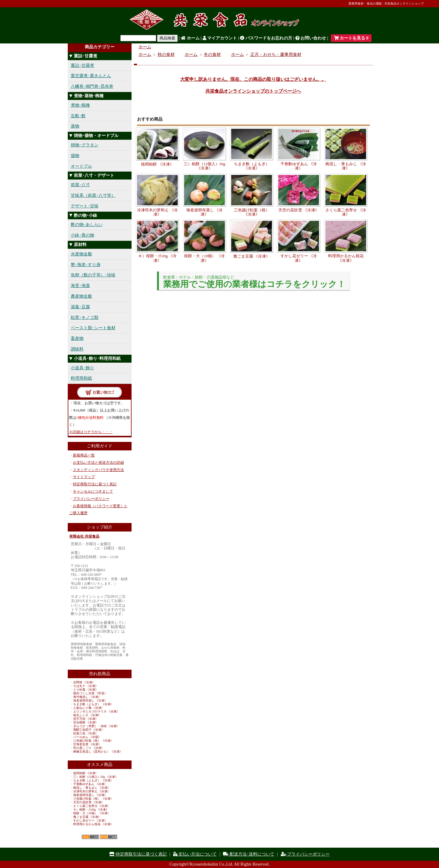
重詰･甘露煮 (82, 65)
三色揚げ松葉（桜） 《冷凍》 (93, 741)
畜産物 (77, 338)
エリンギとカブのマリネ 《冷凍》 (96, 711)
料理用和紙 (81, 378)
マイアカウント (220, 38)
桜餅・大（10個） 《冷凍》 (92, 813)
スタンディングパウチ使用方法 (98, 470)
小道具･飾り (82, 368)
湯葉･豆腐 (80, 307)
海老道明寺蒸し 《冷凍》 (90, 701)
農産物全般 (81, 296)
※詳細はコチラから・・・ (91, 432)
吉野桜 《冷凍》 (84, 682)
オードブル (81, 166)
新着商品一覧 (84, 455)
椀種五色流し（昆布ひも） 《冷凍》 (98, 752)
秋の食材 (166, 55)
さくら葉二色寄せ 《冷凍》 (92, 806)
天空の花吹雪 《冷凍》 (89, 802)
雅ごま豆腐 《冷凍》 (87, 817)
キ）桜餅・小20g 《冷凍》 (91, 810)
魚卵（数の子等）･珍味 (93, 275)
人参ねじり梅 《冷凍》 (89, 708)
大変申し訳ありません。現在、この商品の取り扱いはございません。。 (253, 79)
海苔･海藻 (80, 286)
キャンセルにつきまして (93, 491)
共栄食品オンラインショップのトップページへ (253, 91)
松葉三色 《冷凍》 (86, 733)
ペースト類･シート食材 (93, 328)
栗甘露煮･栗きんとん (91, 76)
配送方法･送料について (249, 854)
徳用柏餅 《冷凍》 (86, 773)
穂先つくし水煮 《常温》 (90, 693)
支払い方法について (195, 854)
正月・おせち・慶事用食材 (276, 55)
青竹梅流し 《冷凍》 (87, 697)
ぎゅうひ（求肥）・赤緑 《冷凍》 (96, 726)
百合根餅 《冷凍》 (86, 722)
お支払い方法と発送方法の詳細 (98, 463)
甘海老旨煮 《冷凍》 (87, 744)
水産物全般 (81, 254)
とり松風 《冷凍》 (86, 690)
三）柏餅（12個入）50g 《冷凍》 (96, 777)
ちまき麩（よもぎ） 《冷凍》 (93, 704)
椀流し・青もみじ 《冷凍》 (92, 788)
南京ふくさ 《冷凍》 (87, 715)
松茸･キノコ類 (85, 318)
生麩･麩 (78, 116)
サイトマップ (84, 477)
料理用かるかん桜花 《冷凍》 (93, 824)
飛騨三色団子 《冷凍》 (89, 730)
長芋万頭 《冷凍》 (86, 719)
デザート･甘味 (85, 206)
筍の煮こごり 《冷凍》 (89, 748)
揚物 (75, 156)
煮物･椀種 (80, 105)
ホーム (190, 38)
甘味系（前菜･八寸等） (93, 195)
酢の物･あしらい (87, 225)
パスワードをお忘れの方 (266, 38)
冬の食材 (212, 55)
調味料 (77, 349)
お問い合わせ (311, 38)
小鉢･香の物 (82, 235)
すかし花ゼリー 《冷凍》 (90, 820)
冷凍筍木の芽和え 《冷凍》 (92, 791)
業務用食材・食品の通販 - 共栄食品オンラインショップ (386, 3)
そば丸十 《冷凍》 (86, 686)
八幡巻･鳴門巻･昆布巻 (92, 86)
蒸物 (75, 126)
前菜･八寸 (80, 185)
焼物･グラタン (85, 145)
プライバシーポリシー (91, 499)
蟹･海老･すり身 (86, 265)
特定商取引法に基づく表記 (95, 484)
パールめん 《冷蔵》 (87, 737)
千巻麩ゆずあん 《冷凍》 (90, 784)
